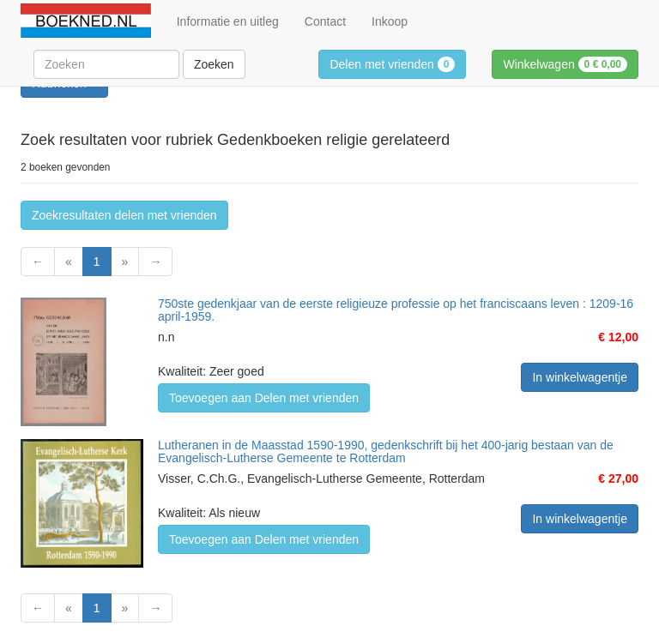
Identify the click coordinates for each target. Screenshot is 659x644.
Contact (325, 21)
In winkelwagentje (580, 377)
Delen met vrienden (392, 64)
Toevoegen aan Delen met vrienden (264, 398)
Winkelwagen (565, 64)
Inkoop (390, 21)
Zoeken (214, 64)
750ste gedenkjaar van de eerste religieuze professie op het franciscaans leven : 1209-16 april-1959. (396, 310)
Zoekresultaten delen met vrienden (124, 215)
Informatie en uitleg (228, 21)
